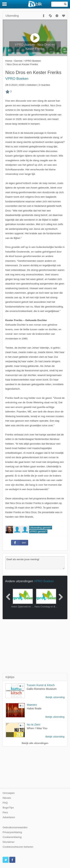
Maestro (32, 705)
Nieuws (7, 798)
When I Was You (37, 728)
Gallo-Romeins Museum (42, 689)
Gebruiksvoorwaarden (15, 827)
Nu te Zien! (34, 724)
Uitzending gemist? (41, 528)
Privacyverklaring (12, 832)
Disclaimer (8, 842)
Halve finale (34, 708)
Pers (5, 812)
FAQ (5, 803)
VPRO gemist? (38, 532)
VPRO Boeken (17, 79)
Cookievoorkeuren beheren (18, 847)
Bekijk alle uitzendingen (35, 743)
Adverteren (9, 817)
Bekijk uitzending (55, 697)
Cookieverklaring (12, 837)
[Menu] (5, 4)
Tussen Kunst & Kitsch (41, 685)
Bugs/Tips (8, 808)
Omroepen (9, 793)
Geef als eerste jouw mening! (35, 563)
